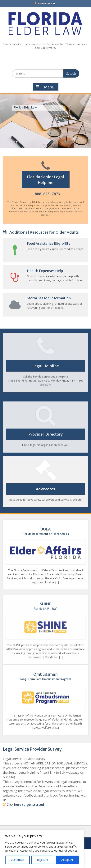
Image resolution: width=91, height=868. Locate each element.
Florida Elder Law (25, 108)
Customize (18, 860)
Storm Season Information (59, 298)
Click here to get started (25, 805)
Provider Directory (46, 445)
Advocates (56, 489)
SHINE (45, 617)
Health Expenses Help (55, 271)
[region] (42, 849)
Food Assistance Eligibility (59, 243)
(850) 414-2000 (47, 4)
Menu (45, 87)
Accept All (67, 860)
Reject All (43, 860)
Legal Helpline (46, 360)
